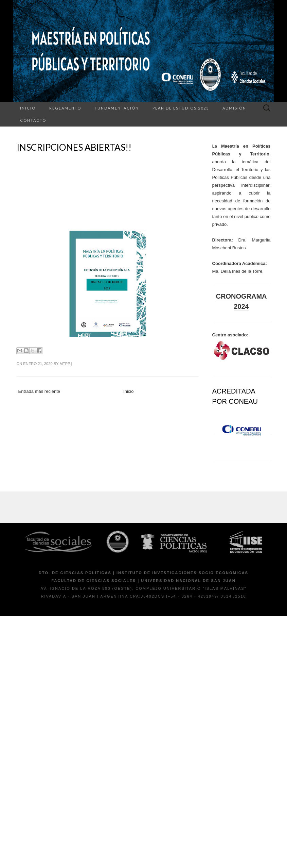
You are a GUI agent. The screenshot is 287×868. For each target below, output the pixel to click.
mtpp (65, 364)
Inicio (28, 108)
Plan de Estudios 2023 (181, 108)
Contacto (33, 120)
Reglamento (65, 108)
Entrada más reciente (39, 391)
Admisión (234, 108)
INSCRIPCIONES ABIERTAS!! (74, 147)
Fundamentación (117, 108)
